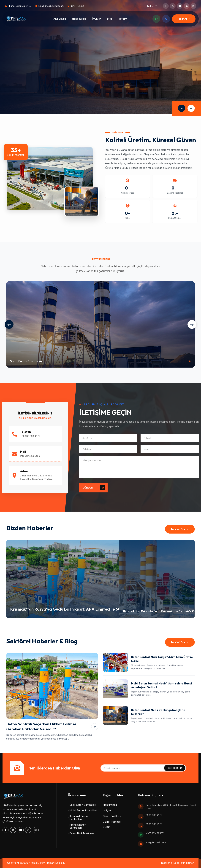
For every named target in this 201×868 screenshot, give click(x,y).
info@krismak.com (30, 456)
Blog (110, 19)
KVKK (106, 827)
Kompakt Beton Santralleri (79, 818)
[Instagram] (193, 6)
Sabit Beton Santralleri (83, 805)
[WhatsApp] (156, 19)
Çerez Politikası (112, 816)
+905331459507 (155, 833)
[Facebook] (166, 6)
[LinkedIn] (187, 6)
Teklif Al (184, 19)
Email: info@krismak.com (51, 6)
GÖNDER (94, 488)
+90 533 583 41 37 (30, 436)
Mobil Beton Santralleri (83, 811)
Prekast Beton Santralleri (78, 826)
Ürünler (96, 19)
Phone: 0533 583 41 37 (20, 6)
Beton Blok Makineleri (82, 833)
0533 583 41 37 (154, 815)
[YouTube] (180, 6)
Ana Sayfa (60, 19)
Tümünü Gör (180, 529)
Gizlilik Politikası (112, 822)
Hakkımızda (79, 19)
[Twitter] (173, 6)
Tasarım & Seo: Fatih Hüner (177, 863)
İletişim (123, 19)
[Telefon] (166, 19)
